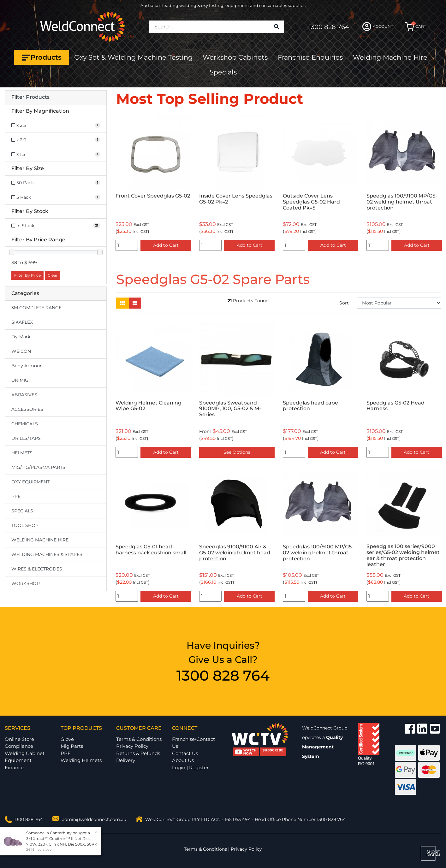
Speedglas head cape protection (310, 406)
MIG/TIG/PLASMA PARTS (38, 467)
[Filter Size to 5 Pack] (56, 197)
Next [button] (438, 184)
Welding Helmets (81, 760)
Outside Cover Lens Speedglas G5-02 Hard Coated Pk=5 (311, 202)
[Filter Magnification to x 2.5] (56, 125)
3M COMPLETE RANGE (36, 308)
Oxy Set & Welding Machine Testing (133, 57)
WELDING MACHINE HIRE (40, 540)
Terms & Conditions (139, 739)
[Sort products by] (399, 303)
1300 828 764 (329, 27)
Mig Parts (72, 746)
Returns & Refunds (138, 753)
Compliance (19, 746)
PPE (16, 496)
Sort (344, 303)
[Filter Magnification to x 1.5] (56, 154)
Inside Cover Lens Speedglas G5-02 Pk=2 (236, 199)
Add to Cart (166, 245)
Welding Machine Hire (390, 57)
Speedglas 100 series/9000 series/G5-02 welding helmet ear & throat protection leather (403, 555)
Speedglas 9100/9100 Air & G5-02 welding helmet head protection (235, 553)
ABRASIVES (24, 395)
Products (42, 57)
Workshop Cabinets (235, 57)
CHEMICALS (25, 424)
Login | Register (190, 768)
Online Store (19, 739)
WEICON (21, 351)
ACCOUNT (378, 27)
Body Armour (27, 366)
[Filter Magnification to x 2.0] (56, 140)
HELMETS (22, 453)
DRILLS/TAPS (26, 438)
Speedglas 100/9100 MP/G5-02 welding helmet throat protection (402, 202)
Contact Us (185, 753)
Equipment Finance (18, 764)
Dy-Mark (21, 337)
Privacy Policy (132, 746)
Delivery (126, 760)
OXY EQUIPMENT (30, 482)
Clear (53, 275)
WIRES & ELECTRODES (37, 569)
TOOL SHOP (25, 525)
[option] (153, 184)
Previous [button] (120, 184)
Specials (223, 72)
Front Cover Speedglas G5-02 (153, 196)
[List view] (135, 303)
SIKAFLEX (22, 322)
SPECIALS (22, 511)
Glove (67, 739)
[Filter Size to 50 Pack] (56, 183)
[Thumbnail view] (122, 303)
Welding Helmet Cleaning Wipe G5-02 (149, 406)
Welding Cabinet (25, 753)
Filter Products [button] (30, 97)
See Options (237, 452)
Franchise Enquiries (310, 57)
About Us (183, 760)
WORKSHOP (26, 583)
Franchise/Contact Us (193, 743)
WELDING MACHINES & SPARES (47, 554)
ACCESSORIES (27, 409)
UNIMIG (20, 380)
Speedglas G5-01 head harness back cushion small (151, 550)
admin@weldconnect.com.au (94, 819)
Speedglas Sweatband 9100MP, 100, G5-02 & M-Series (230, 409)
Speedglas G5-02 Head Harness (395, 406)
